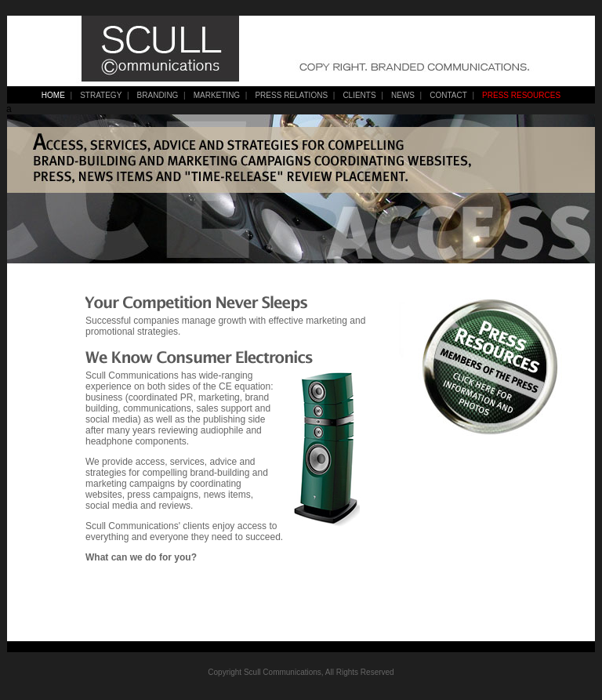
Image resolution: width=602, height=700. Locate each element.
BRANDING (158, 95)
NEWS (403, 95)
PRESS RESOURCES (521, 95)
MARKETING (217, 95)
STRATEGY (101, 95)
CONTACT (448, 95)
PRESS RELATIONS (291, 95)
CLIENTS (359, 95)
